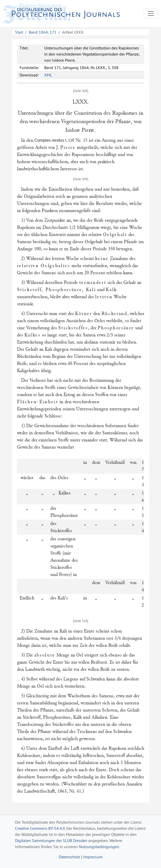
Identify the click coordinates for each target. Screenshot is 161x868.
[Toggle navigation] (151, 14)
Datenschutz (69, 857)
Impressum (93, 857)
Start (19, 32)
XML (48, 75)
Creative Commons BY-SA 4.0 (40, 828)
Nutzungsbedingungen (99, 847)
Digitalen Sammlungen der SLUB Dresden (51, 840)
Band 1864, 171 (43, 32)
